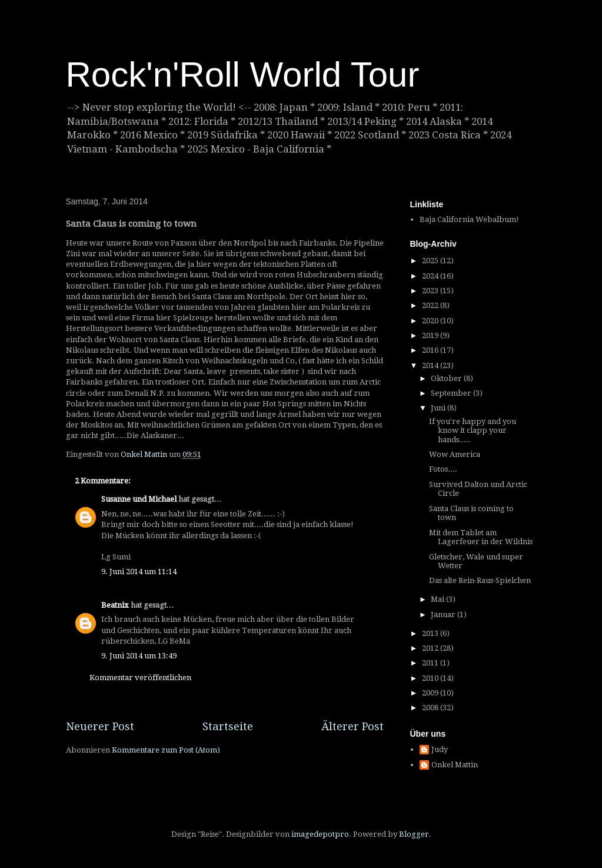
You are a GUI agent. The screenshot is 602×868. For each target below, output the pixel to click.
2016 (431, 350)
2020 (431, 321)
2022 (431, 305)
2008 (431, 708)
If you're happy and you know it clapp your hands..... (473, 430)
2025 (431, 261)
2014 (431, 365)
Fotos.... (443, 469)
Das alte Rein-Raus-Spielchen (480, 580)
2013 (431, 633)
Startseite (228, 726)
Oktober (447, 378)
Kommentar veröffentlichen (140, 677)
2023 (431, 291)
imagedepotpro (320, 834)
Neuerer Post (100, 726)
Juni (439, 408)
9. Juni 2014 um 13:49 (139, 656)
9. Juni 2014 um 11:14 (139, 572)
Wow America (455, 454)
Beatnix (115, 605)
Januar (444, 614)
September (452, 393)
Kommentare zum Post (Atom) (166, 750)
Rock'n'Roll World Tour (243, 74)
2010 (431, 678)
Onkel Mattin (455, 765)
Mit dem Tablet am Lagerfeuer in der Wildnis (481, 537)
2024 (431, 276)
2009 (431, 693)
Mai (438, 599)
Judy (440, 749)
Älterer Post (352, 726)
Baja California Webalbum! (469, 219)
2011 (431, 663)
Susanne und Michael (139, 499)
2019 (431, 335)
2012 (431, 648)
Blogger (414, 834)
